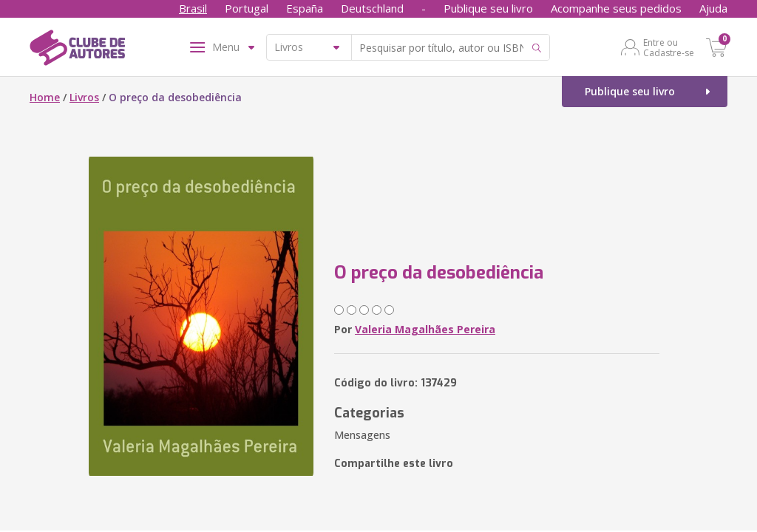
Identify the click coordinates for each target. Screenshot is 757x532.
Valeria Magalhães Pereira (425, 329)
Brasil (193, 8)
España (305, 8)
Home (45, 97)
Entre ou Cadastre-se (669, 47)
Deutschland (372, 8)
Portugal (247, 8)
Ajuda (713, 8)
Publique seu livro (488, 8)
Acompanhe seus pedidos (616, 8)
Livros (84, 97)
